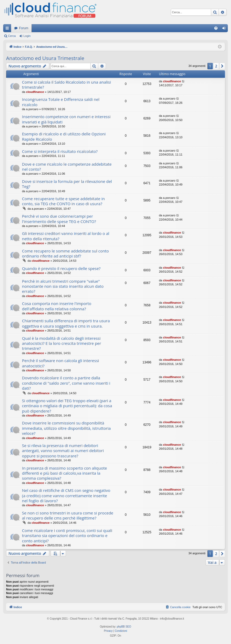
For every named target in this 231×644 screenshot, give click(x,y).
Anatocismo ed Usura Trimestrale (45, 58)
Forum (24, 28)
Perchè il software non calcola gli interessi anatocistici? (61, 363)
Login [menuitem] (225, 29)
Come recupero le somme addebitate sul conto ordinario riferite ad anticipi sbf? (65, 253)
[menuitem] (216, 28)
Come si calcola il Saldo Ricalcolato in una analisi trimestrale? (66, 85)
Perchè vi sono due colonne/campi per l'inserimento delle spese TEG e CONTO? (59, 219)
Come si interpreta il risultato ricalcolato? (60, 151)
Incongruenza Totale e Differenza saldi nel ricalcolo (61, 102)
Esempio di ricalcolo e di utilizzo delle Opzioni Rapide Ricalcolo (64, 136)
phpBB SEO (124, 627)
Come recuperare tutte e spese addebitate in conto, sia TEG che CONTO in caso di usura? (63, 201)
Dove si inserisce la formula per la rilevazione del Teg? (67, 184)
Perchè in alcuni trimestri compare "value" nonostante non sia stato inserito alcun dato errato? (63, 286)
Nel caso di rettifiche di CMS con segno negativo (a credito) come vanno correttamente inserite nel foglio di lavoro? (66, 495)
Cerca (12, 36)
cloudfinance (35, 92)
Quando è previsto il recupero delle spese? (61, 268)
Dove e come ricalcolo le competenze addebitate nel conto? (67, 167)
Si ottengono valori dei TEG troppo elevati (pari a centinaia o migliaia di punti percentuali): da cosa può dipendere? (67, 406)
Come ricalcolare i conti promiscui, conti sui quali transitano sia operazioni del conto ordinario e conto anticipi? (67, 536)
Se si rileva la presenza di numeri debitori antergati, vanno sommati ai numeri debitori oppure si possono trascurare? (63, 451)
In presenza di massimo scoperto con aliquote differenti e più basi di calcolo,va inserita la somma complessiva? (65, 473)
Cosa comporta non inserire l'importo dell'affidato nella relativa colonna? (57, 306)
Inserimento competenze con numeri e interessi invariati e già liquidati (66, 119)
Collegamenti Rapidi (8, 29)
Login (27, 36)
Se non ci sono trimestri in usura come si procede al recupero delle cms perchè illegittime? (68, 515)
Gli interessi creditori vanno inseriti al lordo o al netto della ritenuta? (66, 236)
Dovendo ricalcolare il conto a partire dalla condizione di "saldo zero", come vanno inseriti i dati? (66, 383)
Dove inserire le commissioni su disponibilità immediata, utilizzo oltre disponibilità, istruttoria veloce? (66, 428)
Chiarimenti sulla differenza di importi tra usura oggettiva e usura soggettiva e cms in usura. (66, 323)
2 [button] (216, 66)
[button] (222, 66)
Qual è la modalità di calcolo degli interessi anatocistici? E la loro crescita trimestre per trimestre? (62, 343)
